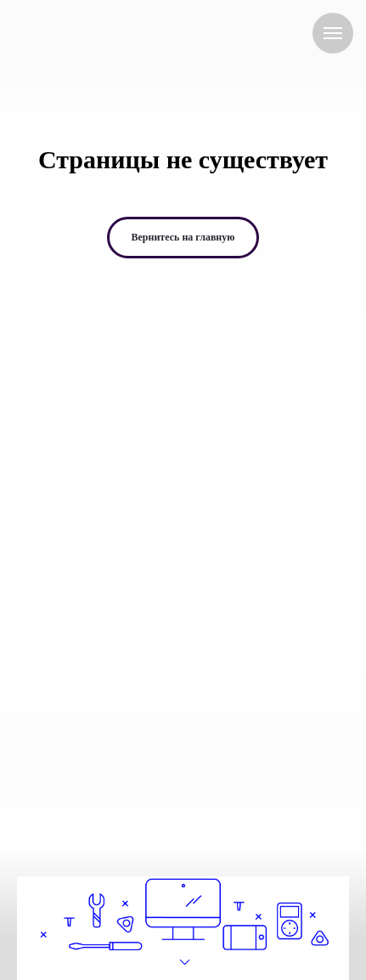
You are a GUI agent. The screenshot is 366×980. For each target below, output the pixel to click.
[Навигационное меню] (333, 33)
